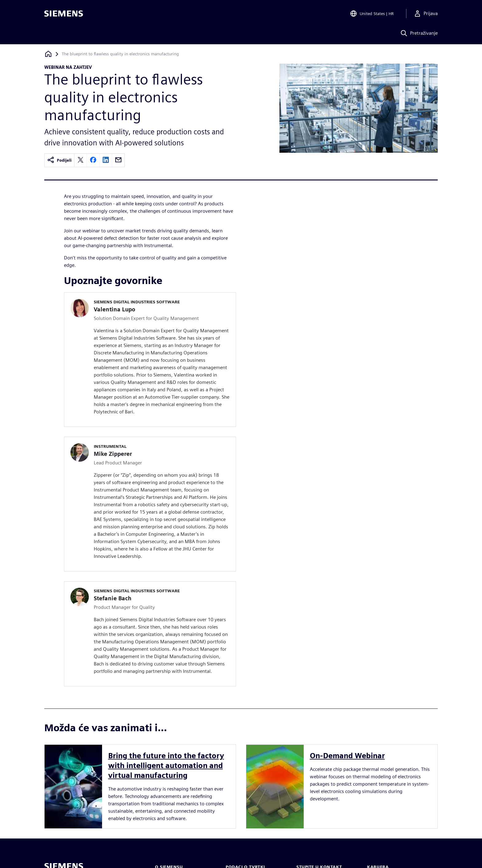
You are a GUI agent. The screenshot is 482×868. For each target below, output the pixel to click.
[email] (118, 160)
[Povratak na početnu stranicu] (48, 54)
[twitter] (81, 160)
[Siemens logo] (64, 14)
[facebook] (93, 160)
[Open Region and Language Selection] (372, 14)
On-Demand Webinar (347, 756)
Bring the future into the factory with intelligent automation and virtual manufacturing (166, 765)
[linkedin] (106, 160)
